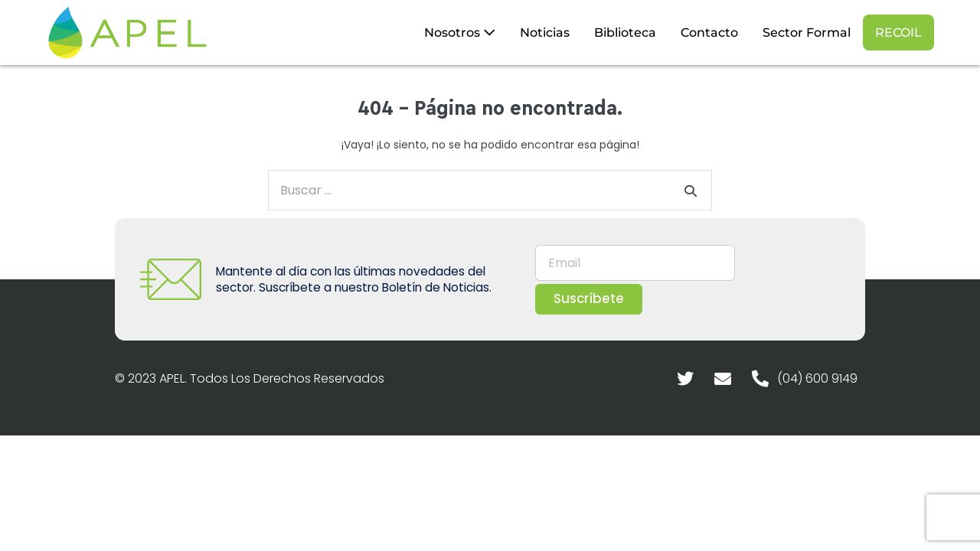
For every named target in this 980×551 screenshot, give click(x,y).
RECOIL (898, 33)
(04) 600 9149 (817, 378)
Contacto (709, 33)
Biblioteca (625, 33)
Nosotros (460, 33)
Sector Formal (807, 33)
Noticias (545, 33)
